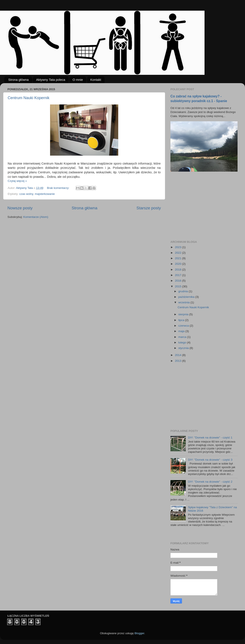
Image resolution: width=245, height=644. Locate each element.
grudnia (184, 291)
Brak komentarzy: (58, 188)
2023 (179, 247)
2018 (179, 270)
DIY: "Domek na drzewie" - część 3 (210, 460)
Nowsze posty (20, 208)
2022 (179, 253)
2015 (179, 286)
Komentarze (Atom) (36, 217)
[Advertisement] (202, 206)
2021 (179, 258)
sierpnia (184, 314)
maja (182, 331)
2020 (179, 264)
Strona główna (19, 80)
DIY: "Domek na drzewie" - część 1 (210, 438)
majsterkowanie (45, 194)
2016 (179, 281)
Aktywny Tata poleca (50, 80)
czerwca (184, 326)
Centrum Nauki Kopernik (29, 98)
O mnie (78, 80)
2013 (179, 361)
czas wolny (26, 194)
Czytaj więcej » (17, 181)
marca (183, 337)
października (187, 297)
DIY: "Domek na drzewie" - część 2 (210, 482)
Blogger (139, 633)
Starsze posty (149, 208)
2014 (179, 355)
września (184, 302)
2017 (179, 275)
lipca (182, 320)
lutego (183, 342)
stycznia (184, 348)
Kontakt (96, 80)
